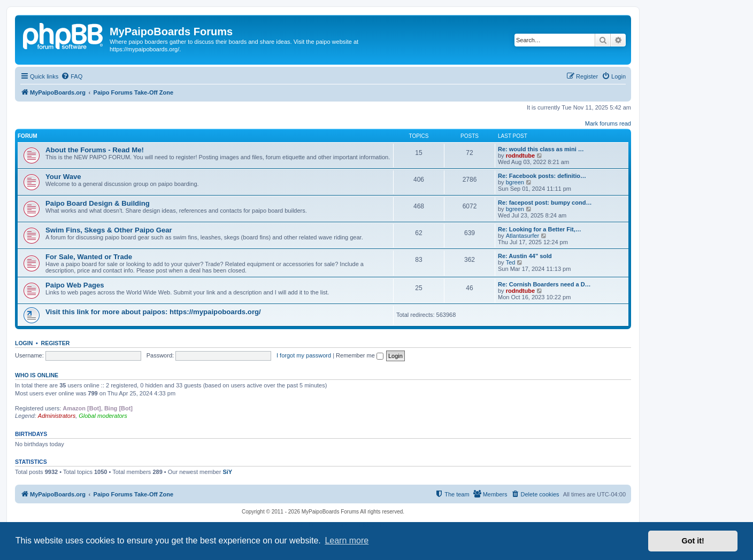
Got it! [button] (693, 541)
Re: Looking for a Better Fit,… (540, 229)
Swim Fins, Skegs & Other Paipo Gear (109, 230)
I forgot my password (304, 355)
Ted (511, 262)
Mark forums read (608, 123)
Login (24, 343)
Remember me (360, 355)
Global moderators (103, 416)
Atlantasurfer (523, 236)
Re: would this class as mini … (541, 149)
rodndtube (520, 155)
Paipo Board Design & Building (98, 203)
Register (56, 343)
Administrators (57, 416)
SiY (227, 472)
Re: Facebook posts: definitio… (542, 176)
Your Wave (63, 177)
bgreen (515, 182)
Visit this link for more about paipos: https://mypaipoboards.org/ (153, 312)
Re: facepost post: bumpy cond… (545, 203)
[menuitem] (72, 76)
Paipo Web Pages (75, 285)
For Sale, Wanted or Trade (89, 257)
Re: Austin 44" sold (525, 256)
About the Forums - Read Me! (95, 150)
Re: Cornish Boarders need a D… (544, 284)
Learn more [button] (347, 540)
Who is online (37, 375)
